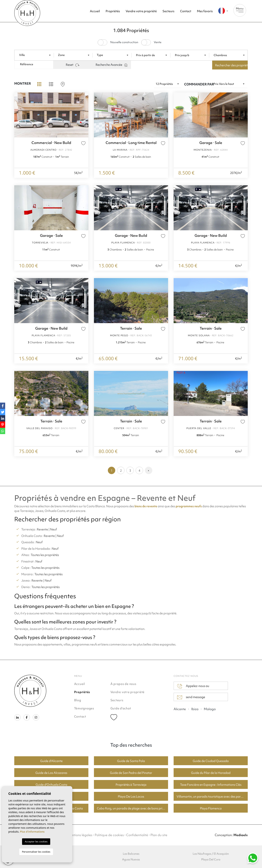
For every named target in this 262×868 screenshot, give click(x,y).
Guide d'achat (121, 708)
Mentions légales (80, 835)
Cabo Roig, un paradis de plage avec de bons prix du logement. (132, 808)
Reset (73, 65)
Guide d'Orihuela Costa (51, 785)
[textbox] (37, 55)
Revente (42, 529)
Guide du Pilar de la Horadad (211, 773)
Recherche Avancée (111, 65)
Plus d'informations (32, 832)
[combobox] (36, 55)
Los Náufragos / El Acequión (211, 854)
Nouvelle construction (124, 42)
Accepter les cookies (36, 842)
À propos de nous (123, 684)
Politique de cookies (109, 835)
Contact (186, 11)
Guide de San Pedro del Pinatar (131, 773)
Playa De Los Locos (131, 796)
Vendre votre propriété (141, 11)
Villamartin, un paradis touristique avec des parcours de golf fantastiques (212, 796)
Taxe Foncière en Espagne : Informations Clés (211, 785)
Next (85, 115)
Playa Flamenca (211, 808)
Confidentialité (137, 835)
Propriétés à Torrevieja (131, 785)
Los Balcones (131, 854)
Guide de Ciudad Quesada (211, 761)
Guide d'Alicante (51, 761)
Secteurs (168, 11)
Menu (240, 9)
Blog (78, 700)
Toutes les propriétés (45, 555)
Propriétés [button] (113, 11)
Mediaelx (241, 835)
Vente (158, 42)
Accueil (95, 11)
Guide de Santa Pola (131, 761)
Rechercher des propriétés (231, 65)
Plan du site (159, 835)
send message (191, 697)
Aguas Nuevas (131, 859)
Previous (18, 115)
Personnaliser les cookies (36, 852)
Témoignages (84, 708)
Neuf (53, 529)
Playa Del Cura (211, 859)
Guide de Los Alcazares (51, 773)
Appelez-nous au (193, 686)
